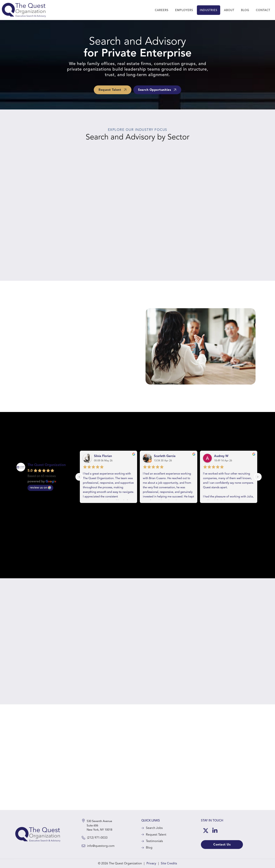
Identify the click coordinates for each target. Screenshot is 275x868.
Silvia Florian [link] (103, 456)
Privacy (151, 863)
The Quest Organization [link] (47, 465)
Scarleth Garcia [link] (165, 456)
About (229, 10)
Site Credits (169, 863)
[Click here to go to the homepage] (38, 834)
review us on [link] (40, 487)
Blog (245, 10)
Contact (263, 10)
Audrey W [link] (221, 456)
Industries (209, 10)
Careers (162, 10)
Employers (184, 10)
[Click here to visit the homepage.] (24, 10)
